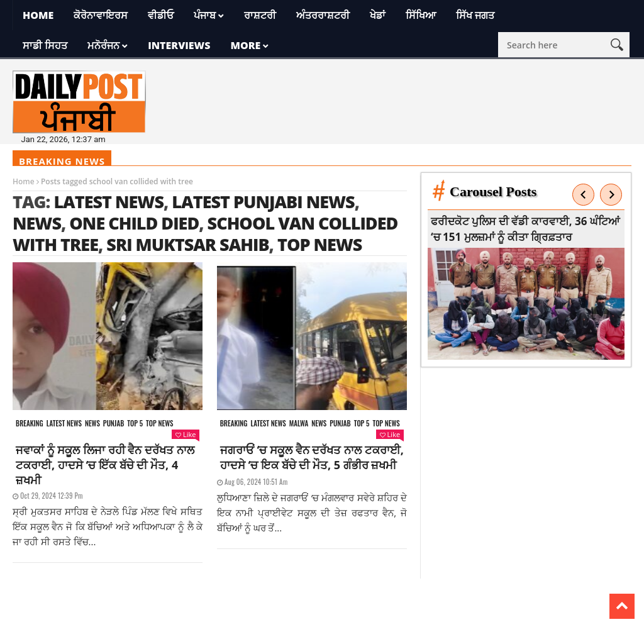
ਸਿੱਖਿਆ (421, 15)
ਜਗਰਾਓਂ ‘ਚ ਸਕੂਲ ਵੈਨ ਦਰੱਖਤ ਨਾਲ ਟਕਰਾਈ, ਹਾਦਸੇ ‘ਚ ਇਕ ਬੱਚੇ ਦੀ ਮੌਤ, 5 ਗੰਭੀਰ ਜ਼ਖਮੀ (312, 457)
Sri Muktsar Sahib (187, 244)
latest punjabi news (263, 202)
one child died (134, 223)
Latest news (64, 424)
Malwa (299, 424)
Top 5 (135, 424)
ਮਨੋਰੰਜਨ (103, 45)
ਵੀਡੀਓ (161, 15)
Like (186, 434)
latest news (108, 202)
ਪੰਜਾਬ (205, 15)
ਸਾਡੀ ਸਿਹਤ (45, 45)
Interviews (179, 45)
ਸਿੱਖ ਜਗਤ (475, 15)
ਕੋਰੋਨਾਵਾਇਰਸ (101, 15)
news (37, 223)
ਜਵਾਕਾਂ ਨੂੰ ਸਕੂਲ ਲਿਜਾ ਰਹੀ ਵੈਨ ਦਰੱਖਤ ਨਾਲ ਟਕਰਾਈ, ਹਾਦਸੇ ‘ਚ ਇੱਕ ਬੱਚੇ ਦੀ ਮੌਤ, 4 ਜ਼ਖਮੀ (105, 465)
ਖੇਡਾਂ (378, 15)
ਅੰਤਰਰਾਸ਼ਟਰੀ (323, 15)
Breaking (30, 424)
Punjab (114, 424)
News (92, 424)
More (245, 45)
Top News (159, 424)
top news (320, 244)
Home (38, 15)
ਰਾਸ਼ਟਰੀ (260, 15)
